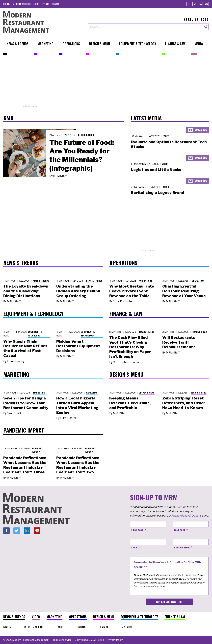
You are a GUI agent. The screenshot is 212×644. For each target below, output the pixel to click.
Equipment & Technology (35, 333)
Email (134, 547)
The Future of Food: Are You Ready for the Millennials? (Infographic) (82, 155)
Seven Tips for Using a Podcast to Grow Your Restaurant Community (26, 403)
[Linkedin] (200, 4)
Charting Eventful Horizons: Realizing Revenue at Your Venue (184, 291)
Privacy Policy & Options (186, 516)
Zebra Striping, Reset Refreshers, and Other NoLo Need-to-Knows (184, 403)
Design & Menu (86, 135)
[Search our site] (146, 27)
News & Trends (41, 280)
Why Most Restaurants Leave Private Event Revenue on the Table (132, 291)
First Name (137, 530)
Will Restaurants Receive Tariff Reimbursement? (179, 342)
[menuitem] (7, 4)
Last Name (180, 530)
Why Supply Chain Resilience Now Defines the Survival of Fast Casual (25, 348)
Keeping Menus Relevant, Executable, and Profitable (130, 403)
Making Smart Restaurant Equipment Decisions (78, 346)
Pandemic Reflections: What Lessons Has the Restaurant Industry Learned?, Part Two (78, 465)
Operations (146, 280)
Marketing (39, 392)
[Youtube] (206, 4)
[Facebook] (189, 4)
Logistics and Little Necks (156, 170)
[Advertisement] (106, 82)
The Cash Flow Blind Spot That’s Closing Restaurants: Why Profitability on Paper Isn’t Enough (130, 347)
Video (166, 136)
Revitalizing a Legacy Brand (158, 193)
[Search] (206, 27)
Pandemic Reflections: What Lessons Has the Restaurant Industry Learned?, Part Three (25, 465)
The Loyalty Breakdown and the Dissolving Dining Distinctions (26, 291)
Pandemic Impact (37, 450)
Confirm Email (182, 547)
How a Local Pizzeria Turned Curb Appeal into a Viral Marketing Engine (77, 405)
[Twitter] (195, 4)
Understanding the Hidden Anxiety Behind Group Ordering (78, 291)
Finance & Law (147, 332)
